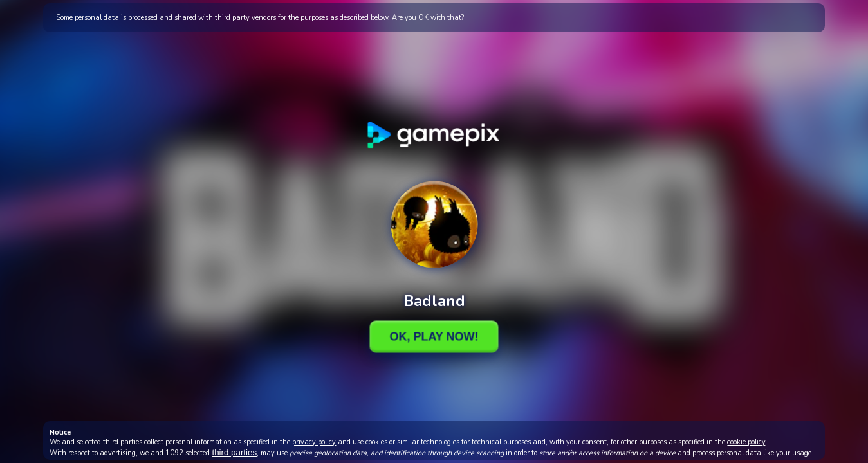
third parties (234, 452)
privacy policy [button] (314, 442)
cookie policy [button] (746, 442)
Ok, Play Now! (434, 336)
